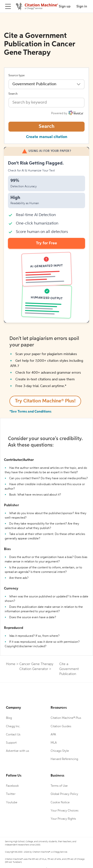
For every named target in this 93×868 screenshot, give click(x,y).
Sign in (82, 6)
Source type (16, 76)
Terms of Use (59, 786)
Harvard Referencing (64, 759)
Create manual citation (47, 137)
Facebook (12, 786)
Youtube (12, 803)
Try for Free (46, 243)
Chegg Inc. (13, 727)
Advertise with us (17, 751)
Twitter (11, 794)
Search (13, 94)
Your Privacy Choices (64, 811)
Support (11, 743)
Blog (9, 718)
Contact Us (13, 735)
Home (11, 664)
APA (53, 735)
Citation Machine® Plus (66, 718)
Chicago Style (60, 751)
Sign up (65, 6)
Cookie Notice (60, 803)
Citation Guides (61, 727)
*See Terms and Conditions (30, 412)
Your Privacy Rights (63, 819)
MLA (54, 743)
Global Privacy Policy (64, 794)
